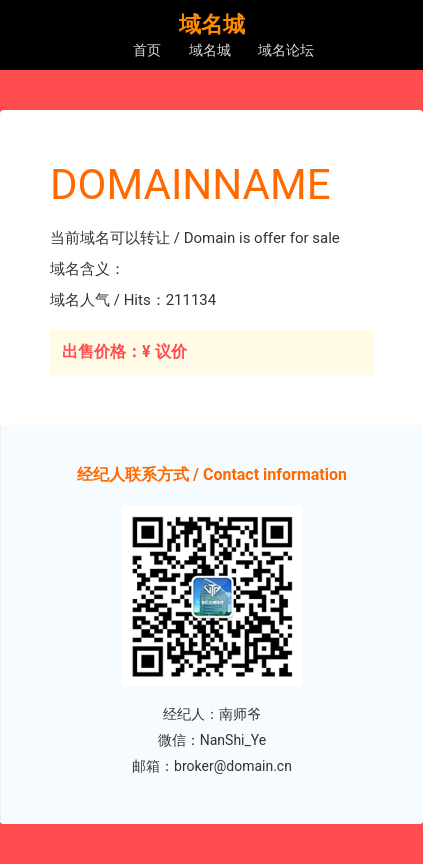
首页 (147, 50)
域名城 (210, 50)
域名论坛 (286, 50)
